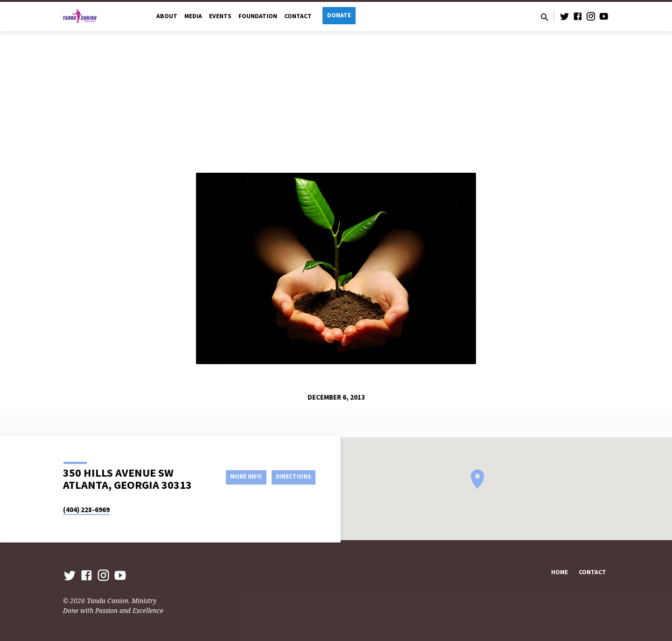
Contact (298, 16)
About (167, 16)
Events (220, 16)
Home (560, 572)
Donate (339, 15)
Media (193, 16)
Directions (292, 477)
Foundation (258, 16)
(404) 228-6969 (86, 510)
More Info (240, 477)
